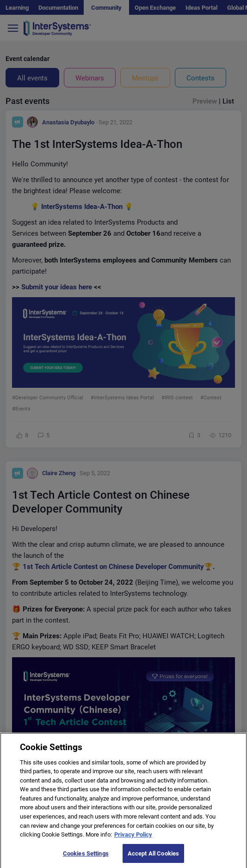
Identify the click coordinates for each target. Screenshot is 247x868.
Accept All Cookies (153, 858)
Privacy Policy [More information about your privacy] (133, 839)
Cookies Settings (86, 858)
